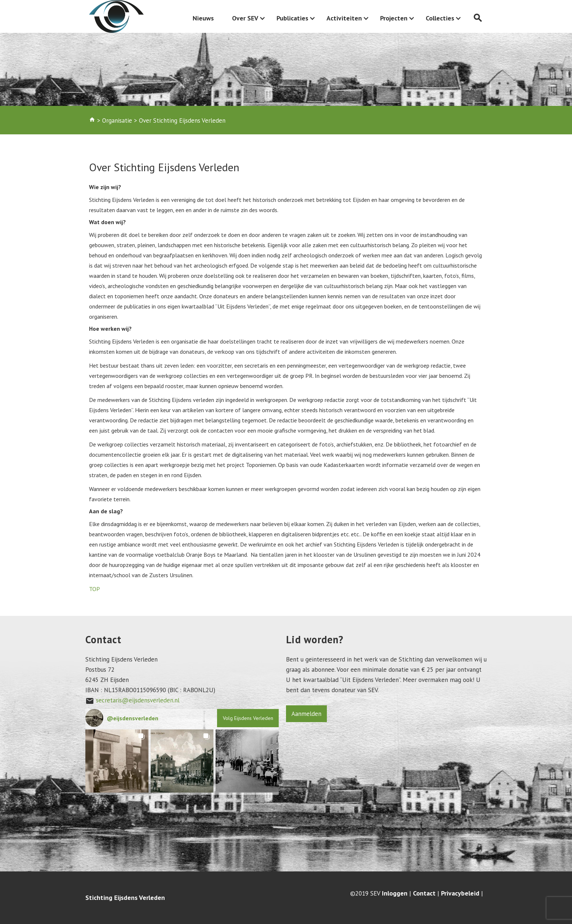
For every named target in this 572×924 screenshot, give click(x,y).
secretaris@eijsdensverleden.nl (138, 700)
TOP (94, 589)
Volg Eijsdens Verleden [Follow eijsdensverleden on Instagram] (248, 718)
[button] (117, 761)
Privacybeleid (460, 893)
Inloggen (395, 893)
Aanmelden (306, 714)
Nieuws (203, 18)
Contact (424, 893)
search (478, 18)
